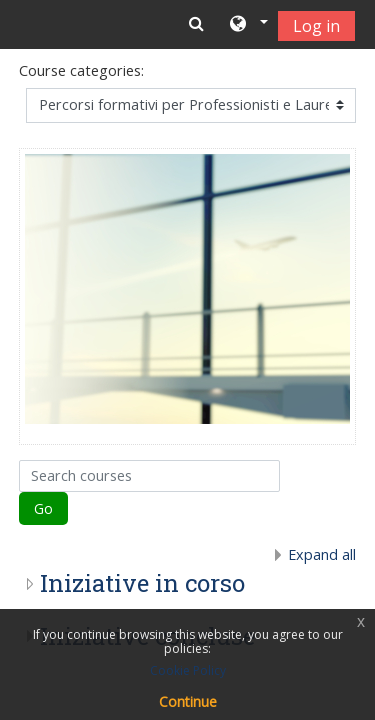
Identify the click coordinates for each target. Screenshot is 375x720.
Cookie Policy (188, 670)
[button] (247, 25)
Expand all (322, 554)
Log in (316, 26)
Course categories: (81, 70)
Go (43, 508)
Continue (188, 701)
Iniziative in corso (142, 583)
